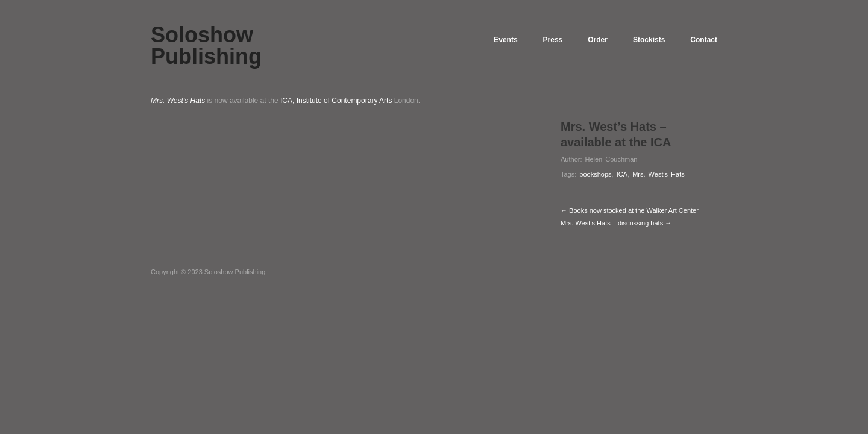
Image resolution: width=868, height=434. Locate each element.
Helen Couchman (611, 159)
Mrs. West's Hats (659, 174)
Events (505, 40)
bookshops (595, 174)
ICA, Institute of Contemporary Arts (336, 101)
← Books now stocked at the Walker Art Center (630, 210)
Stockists (649, 40)
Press (553, 40)
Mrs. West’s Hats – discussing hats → (616, 223)
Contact (704, 40)
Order (598, 40)
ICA (622, 174)
